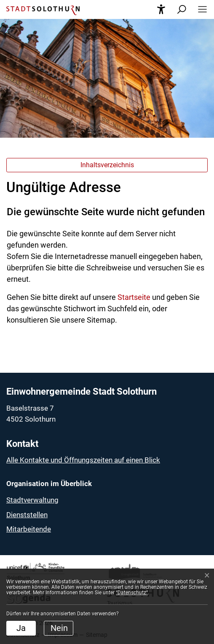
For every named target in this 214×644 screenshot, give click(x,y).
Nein (59, 628)
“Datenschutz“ (132, 593)
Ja (21, 628)
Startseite (134, 297)
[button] (200, 9)
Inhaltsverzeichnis (107, 165)
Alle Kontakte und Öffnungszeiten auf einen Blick (83, 460)
